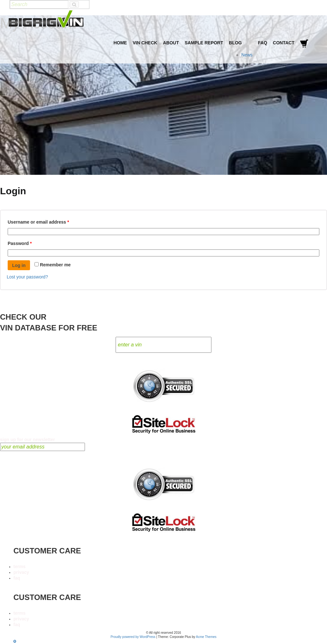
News (247, 55)
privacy (21, 572)
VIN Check (145, 43)
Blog (235, 43)
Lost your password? (27, 277)
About (171, 43)
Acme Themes (206, 637)
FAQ (263, 43)
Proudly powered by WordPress (133, 637)
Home (120, 43)
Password (29, 242)
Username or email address (48, 221)
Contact (284, 43)
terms (19, 566)
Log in (19, 265)
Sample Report (204, 43)
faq (17, 578)
